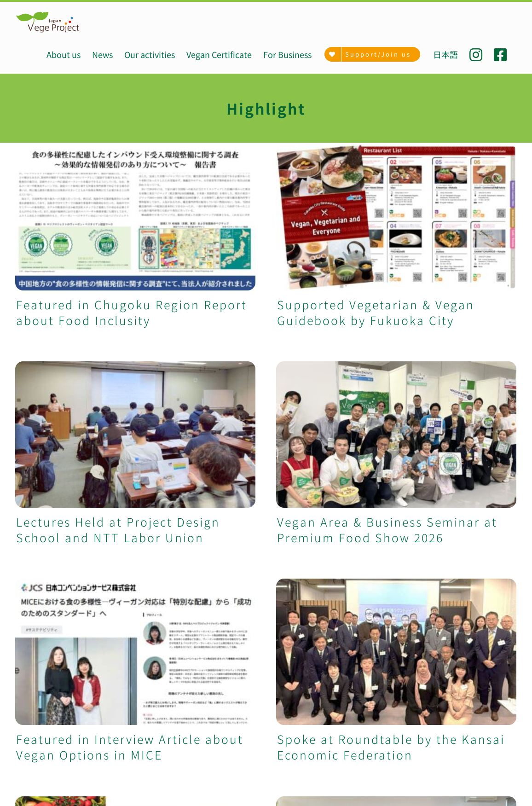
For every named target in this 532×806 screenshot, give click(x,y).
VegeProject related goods (65, 722)
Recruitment (38, 755)
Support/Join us (45, 733)
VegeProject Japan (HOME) (65, 611)
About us (31, 622)
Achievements (41, 633)
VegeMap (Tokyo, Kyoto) (60, 678)
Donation (32, 744)
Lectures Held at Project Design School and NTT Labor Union (281, 360)
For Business (38, 711)
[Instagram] (394, 788)
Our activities (39, 655)
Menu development (51, 689)
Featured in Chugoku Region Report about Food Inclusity (132, 312)
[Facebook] (416, 788)
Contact (29, 766)
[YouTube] (461, 788)
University (33, 700)
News (24, 644)
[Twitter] (439, 788)
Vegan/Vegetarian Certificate (69, 667)
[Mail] (484, 788)
